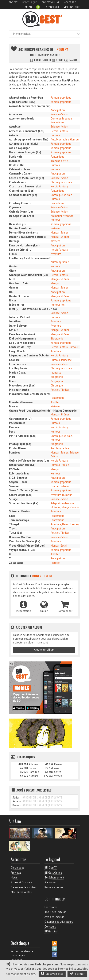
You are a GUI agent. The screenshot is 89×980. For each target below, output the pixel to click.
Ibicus (13, 300)
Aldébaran (15, 114)
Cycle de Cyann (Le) (21, 212)
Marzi (13, 377)
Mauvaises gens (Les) (22, 386)
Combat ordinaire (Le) (23, 195)
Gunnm (13, 288)
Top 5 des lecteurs (55, 912)
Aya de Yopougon (20, 148)
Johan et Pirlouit (20, 317)
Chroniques (18, 868)
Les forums (51, 907)
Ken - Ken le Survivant (22, 334)
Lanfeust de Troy (20, 347)
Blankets (15, 161)
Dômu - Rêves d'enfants (23, 233)
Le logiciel (32, 576)
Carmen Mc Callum (21, 174)
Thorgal (14, 524)
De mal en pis (17, 224)
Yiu (11, 558)
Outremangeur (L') (20, 419)
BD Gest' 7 (51, 868)
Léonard (14, 360)
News (14, 878)
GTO (12, 279)
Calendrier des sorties (24, 887)
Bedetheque (30, 2)
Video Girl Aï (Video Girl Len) (27, 546)
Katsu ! (13, 330)
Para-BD (34, 772)
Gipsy (12, 271)
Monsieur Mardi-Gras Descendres (30, 394)
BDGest (13, 2)
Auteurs (33, 776)
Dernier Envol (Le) (20, 228)
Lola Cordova (18, 364)
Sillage (13, 499)
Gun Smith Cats (19, 283)
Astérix (14, 135)
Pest (12, 432)
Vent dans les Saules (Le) (25, 541)
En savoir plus (52, 974)
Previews (16, 873)
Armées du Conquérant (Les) (27, 131)
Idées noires (17, 305)
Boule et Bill (17, 165)
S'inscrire (52, 7)
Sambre (14, 486)
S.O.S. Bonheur (18, 478)
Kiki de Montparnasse (23, 339)
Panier (33, 7)
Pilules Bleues (18, 448)
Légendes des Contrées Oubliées (29, 355)
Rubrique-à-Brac (19, 474)
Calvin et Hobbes (20, 169)
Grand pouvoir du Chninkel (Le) (28, 275)
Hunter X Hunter (19, 296)
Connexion (72, 7)
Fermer (77, 974)
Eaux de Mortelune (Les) (24, 245)
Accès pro (70, 2)
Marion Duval (17, 373)
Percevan (15, 427)
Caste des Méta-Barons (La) (27, 178)
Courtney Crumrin (20, 203)
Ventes (58, 776)
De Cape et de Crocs (22, 216)
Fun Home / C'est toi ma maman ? (30, 258)
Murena (14, 406)
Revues (58, 764)
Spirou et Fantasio (21, 511)
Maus (12, 381)
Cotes (58, 772)
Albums (33, 764)
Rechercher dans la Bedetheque (22, 953)
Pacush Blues (17, 423)
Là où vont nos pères (22, 343)
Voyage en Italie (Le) (22, 550)
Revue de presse (54, 887)
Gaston (14, 266)
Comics (58, 60)
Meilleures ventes (21, 892)
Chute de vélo (18, 182)
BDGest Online (51, 2)
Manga (71, 60)
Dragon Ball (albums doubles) (27, 237)
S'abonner (50, 882)
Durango (14, 241)
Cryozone (15, 207)
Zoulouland (16, 563)
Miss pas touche (19, 390)
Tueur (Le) (16, 533)
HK (11, 292)
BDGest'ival (51, 931)
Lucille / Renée (18, 368)
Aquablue (15, 127)
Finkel (13, 254)
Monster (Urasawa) (21, 402)
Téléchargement (54, 878)
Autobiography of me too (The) (29, 140)
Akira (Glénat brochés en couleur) (30, 106)
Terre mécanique (19, 520)
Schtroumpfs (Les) (21, 495)
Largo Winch (17, 351)
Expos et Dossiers (21, 882)
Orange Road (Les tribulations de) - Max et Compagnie (43, 411)
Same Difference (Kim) (23, 490)
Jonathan (15, 321)
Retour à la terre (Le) (22, 465)
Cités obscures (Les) (22, 191)
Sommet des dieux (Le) (24, 503)
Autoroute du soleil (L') (24, 144)
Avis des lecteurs (54, 917)
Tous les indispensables (45, 55)
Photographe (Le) (20, 444)
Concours (50, 927)
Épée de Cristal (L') (21, 250)
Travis (13, 528)
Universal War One (20, 537)
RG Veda (14, 469)
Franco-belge (41, 60)
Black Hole (16, 157)
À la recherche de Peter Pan (26, 98)
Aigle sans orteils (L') (22, 102)
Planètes (15, 453)
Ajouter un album (44, 650)
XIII (11, 554)
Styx (12, 516)
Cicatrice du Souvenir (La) (25, 186)
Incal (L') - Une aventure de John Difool (33, 309)
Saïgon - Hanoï (18, 482)
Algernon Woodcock (21, 119)
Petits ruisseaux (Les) (23, 436)
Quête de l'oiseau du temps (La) (29, 461)
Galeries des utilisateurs (59, 922)
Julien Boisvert (18, 326)
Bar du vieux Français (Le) (25, 152)
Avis (57, 768)
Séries (32, 768)
